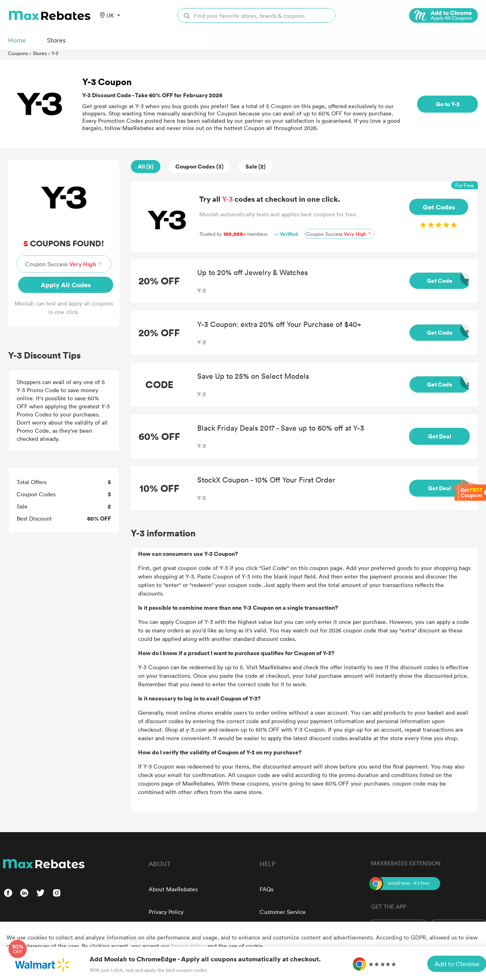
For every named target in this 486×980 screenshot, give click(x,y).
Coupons (18, 53)
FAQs (266, 889)
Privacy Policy (166, 912)
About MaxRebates (173, 889)
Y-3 (55, 53)
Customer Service (283, 912)
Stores (40, 53)
